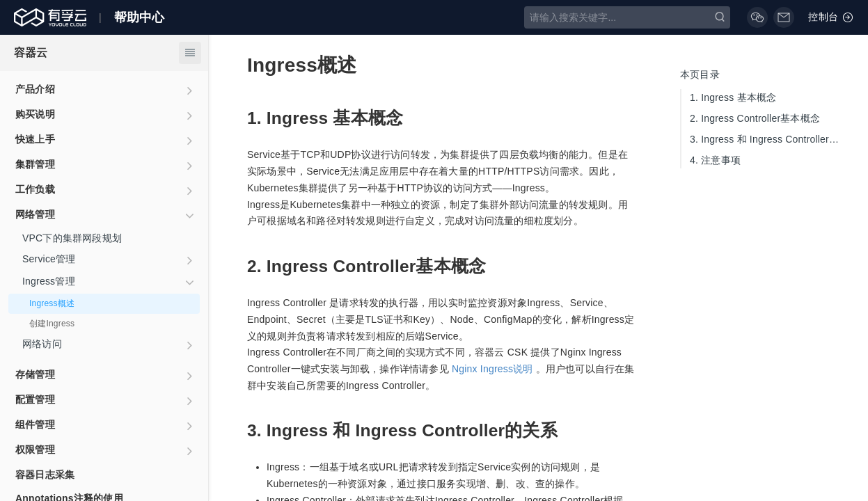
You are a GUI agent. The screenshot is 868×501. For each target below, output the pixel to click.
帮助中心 (140, 17)
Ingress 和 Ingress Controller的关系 (768, 139)
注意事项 (715, 160)
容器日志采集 (45, 475)
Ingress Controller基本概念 (755, 118)
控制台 (831, 17)
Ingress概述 (52, 303)
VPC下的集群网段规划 (72, 238)
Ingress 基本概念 (733, 97)
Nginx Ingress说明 (492, 369)
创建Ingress (52, 324)
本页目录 (700, 74)
